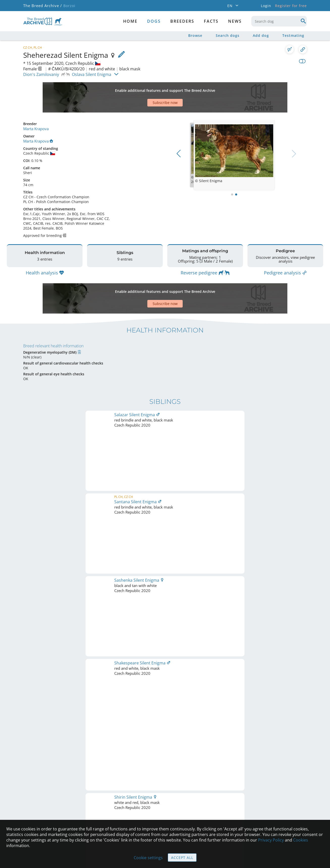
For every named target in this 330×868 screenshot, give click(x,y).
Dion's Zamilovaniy (41, 74)
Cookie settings (148, 858)
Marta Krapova (36, 111)
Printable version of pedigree (165, 550)
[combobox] (279, 21)
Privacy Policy (271, 840)
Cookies (301, 840)
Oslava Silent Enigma (92, 74)
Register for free (291, 6)
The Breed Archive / (42, 6)
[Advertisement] (146, 89)
